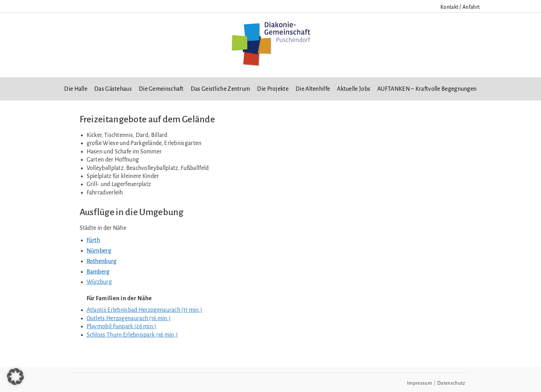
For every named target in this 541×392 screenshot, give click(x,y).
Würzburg (99, 282)
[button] (15, 377)
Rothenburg (102, 261)
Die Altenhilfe (313, 89)
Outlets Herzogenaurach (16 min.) (129, 318)
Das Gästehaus (113, 89)
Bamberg (98, 272)
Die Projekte (273, 89)
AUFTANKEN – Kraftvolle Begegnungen (427, 89)
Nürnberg (99, 251)
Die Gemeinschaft (161, 89)
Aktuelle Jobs (354, 89)
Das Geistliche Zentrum (221, 89)
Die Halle (76, 89)
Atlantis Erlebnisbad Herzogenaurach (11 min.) (145, 310)
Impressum (420, 383)
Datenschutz (451, 383)
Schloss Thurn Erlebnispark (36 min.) (132, 335)
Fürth (93, 240)
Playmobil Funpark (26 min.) (122, 326)
